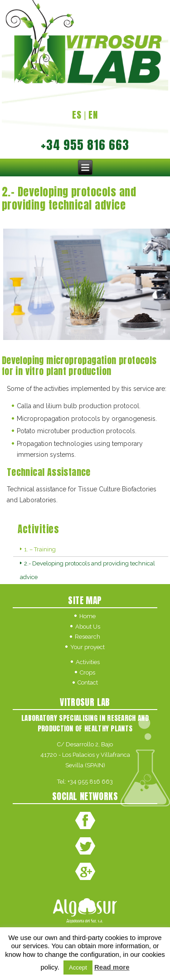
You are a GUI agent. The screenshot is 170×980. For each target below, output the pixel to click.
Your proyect (87, 647)
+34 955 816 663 (90, 782)
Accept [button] (78, 967)
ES (77, 115)
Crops (87, 672)
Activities (88, 662)
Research (87, 637)
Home (87, 616)
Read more (112, 967)
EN (93, 115)
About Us (88, 627)
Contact (88, 682)
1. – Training (40, 549)
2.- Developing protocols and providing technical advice (87, 570)
